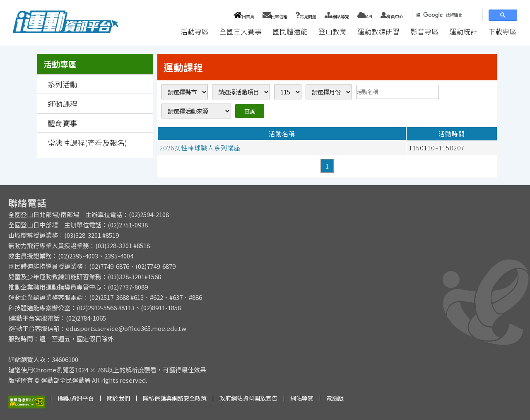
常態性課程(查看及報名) (87, 142)
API (365, 16)
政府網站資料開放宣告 (248, 398)
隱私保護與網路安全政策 (175, 398)
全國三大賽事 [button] (241, 31)
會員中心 (392, 16)
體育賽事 (63, 123)
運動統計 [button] (463, 31)
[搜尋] (447, 15)
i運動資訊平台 (76, 398)
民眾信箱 (275, 16)
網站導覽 (337, 16)
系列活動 (63, 84)
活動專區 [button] (195, 31)
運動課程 (63, 104)
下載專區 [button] (502, 31)
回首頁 (244, 16)
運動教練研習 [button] (378, 31)
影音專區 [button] (424, 31)
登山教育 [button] (332, 31)
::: (167, 31)
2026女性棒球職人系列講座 (200, 148)
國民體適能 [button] (290, 31)
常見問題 (306, 16)
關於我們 (118, 398)
